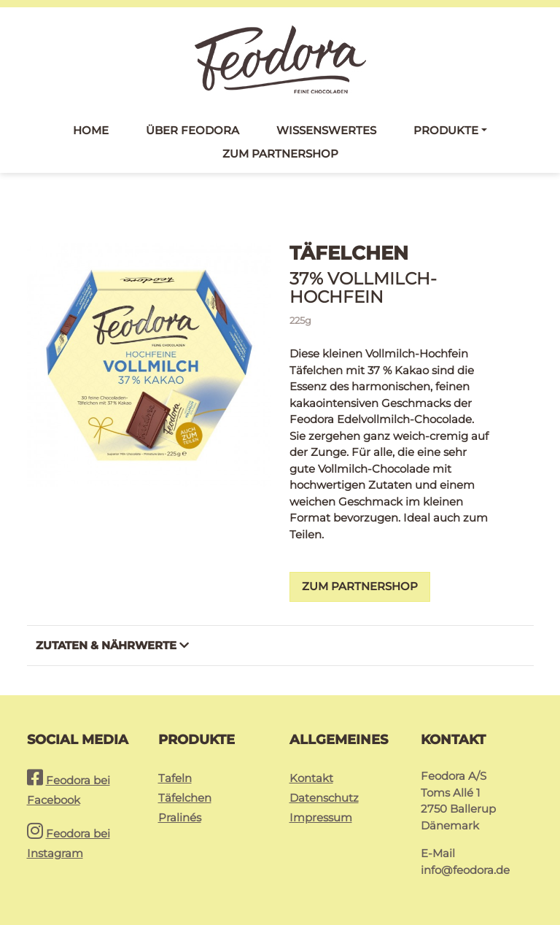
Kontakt (311, 778)
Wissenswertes (326, 130)
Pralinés (180, 817)
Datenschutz (324, 798)
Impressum (321, 817)
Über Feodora (192, 130)
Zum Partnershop (280, 154)
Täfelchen (185, 798)
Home (91, 130)
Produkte (446, 130)
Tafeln (175, 778)
